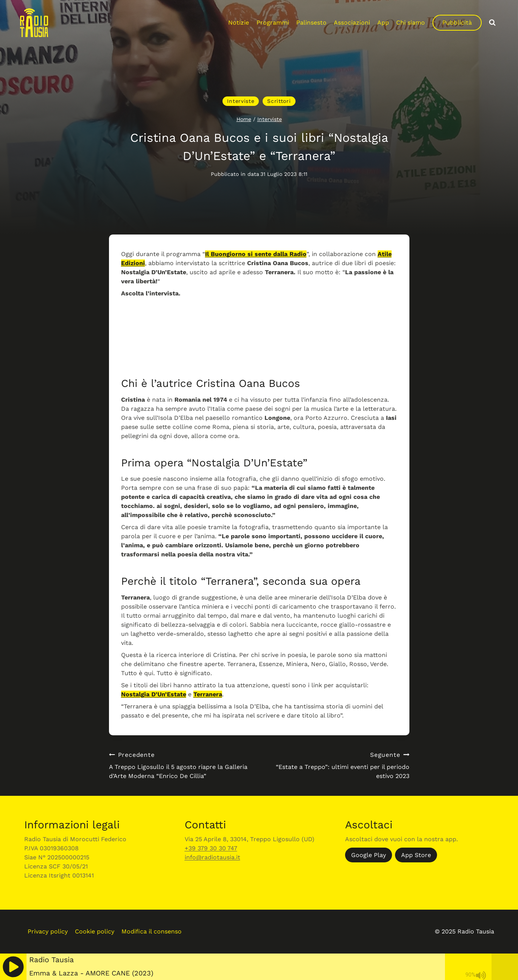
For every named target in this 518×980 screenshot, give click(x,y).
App (383, 23)
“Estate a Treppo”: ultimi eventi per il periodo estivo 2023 (337, 765)
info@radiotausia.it (212, 857)
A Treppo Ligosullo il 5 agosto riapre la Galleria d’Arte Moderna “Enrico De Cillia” (181, 765)
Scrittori (279, 101)
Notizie (239, 23)
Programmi (273, 23)
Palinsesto (311, 23)
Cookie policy (95, 931)
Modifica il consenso (152, 931)
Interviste (241, 101)
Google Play (369, 855)
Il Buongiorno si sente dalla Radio (256, 254)
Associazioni (352, 23)
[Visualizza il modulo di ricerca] (492, 23)
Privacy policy (48, 931)
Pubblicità (457, 23)
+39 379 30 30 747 (211, 848)
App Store (416, 855)
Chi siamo (411, 23)
